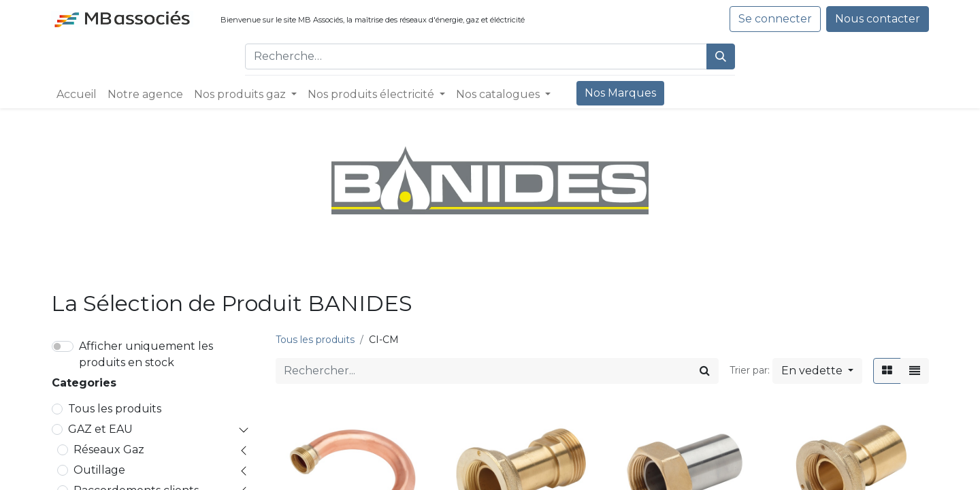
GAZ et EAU (100, 429)
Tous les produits (115, 409)
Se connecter (775, 19)
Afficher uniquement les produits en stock (146, 354)
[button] (817, 371)
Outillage (99, 470)
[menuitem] (77, 95)
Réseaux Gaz (109, 450)
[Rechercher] (721, 56)
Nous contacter (878, 19)
